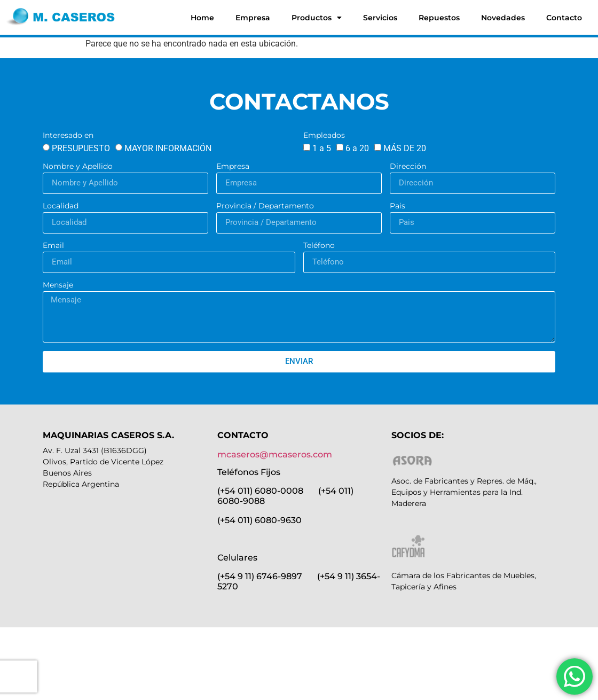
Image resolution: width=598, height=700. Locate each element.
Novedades (503, 18)
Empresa (253, 18)
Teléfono (319, 246)
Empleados (324, 136)
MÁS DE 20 (405, 148)
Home (202, 18)
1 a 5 (322, 148)
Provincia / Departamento (265, 206)
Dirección (408, 167)
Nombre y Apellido (78, 167)
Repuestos (439, 18)
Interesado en (68, 136)
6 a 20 (357, 148)
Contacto (564, 18)
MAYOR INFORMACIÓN (168, 148)
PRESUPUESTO (81, 148)
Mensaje (58, 285)
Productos (317, 18)
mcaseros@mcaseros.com (275, 454)
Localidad (61, 206)
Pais (398, 206)
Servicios (380, 18)
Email (53, 246)
